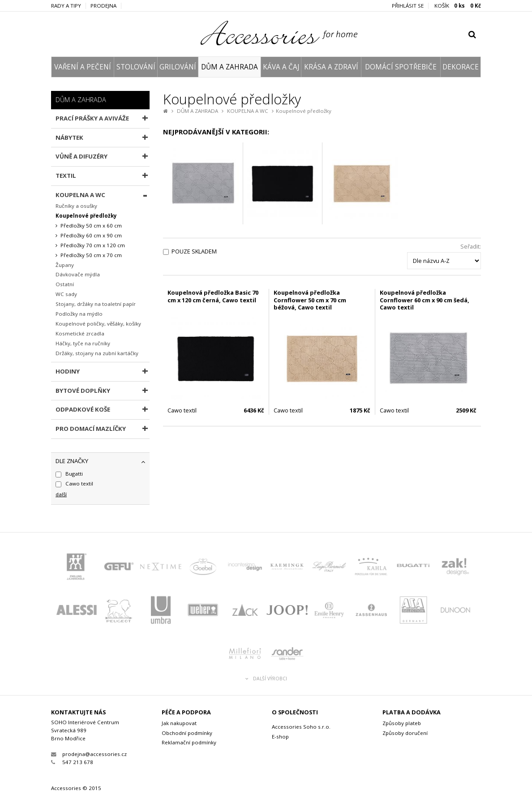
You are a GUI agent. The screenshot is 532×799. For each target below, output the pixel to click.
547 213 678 (72, 762)
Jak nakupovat (179, 723)
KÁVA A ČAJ (281, 67)
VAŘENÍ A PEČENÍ (83, 67)
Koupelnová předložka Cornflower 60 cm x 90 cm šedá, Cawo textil (425, 300)
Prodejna (103, 6)
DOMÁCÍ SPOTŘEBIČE (401, 67)
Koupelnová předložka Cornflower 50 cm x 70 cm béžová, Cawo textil (310, 300)
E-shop (280, 737)
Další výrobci (266, 679)
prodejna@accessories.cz (89, 754)
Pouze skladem (194, 251)
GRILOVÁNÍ (178, 67)
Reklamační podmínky (189, 742)
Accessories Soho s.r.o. (301, 727)
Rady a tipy (66, 6)
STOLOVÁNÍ (136, 67)
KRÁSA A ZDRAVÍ (331, 67)
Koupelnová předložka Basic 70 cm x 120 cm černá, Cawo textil (213, 296)
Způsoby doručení (405, 733)
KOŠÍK (458, 6)
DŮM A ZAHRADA (230, 67)
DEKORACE (461, 67)
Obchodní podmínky (187, 733)
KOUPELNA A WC (248, 111)
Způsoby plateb (402, 723)
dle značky (72, 461)
